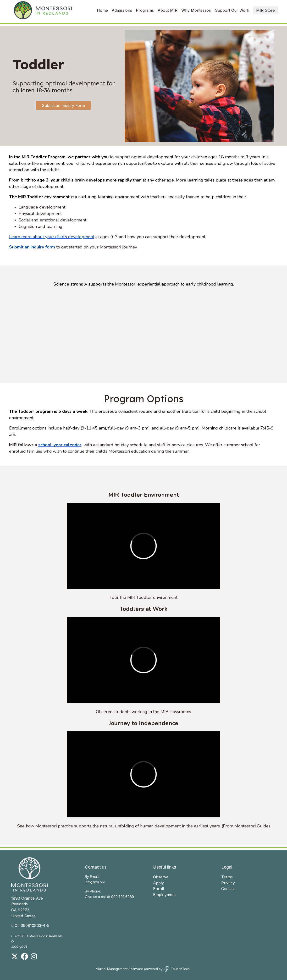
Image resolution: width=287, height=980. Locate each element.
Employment (164, 895)
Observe (161, 877)
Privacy (228, 883)
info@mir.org (95, 882)
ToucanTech (177, 969)
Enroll (158, 889)
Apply (158, 883)
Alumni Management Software (119, 969)
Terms (227, 877)
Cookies (228, 889)
